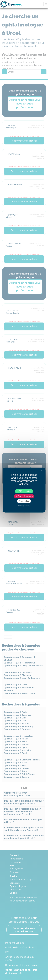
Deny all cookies (24, 496)
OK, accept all (24, 491)
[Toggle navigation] (46, 4)
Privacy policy (24, 505)
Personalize (24, 501)
